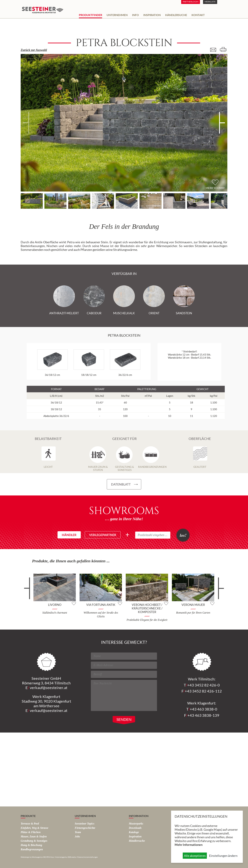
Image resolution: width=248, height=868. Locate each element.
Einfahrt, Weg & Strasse (34, 828)
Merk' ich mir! (215, 188)
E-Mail (214, 50)
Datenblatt (121, 484)
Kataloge (134, 832)
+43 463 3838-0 (203, 709)
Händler (69, 535)
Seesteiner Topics (85, 824)
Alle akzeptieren (195, 856)
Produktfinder (91, 15)
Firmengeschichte (85, 828)
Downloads (135, 828)
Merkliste (210, 2)
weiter (219, 591)
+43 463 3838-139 (203, 715)
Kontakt (198, 15)
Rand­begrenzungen (32, 849)
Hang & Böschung (31, 845)
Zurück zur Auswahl (34, 50)
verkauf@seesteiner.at (49, 688)
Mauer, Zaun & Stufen (34, 836)
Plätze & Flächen (31, 832)
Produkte (28, 816)
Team (78, 832)
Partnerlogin (191, 2)
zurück (29, 591)
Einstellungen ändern (223, 856)
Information (139, 816)
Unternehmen (117, 15)
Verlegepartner (103, 535)
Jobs (77, 836)
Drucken (223, 50)
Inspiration (152, 15)
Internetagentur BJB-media (66, 857)
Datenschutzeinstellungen (88, 857)
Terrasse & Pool (30, 824)
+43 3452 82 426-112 (203, 691)
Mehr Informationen (189, 845)
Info (135, 15)
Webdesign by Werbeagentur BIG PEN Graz (37, 857)
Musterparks (136, 824)
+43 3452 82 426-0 (203, 685)
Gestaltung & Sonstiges (34, 841)
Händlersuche (176, 15)
